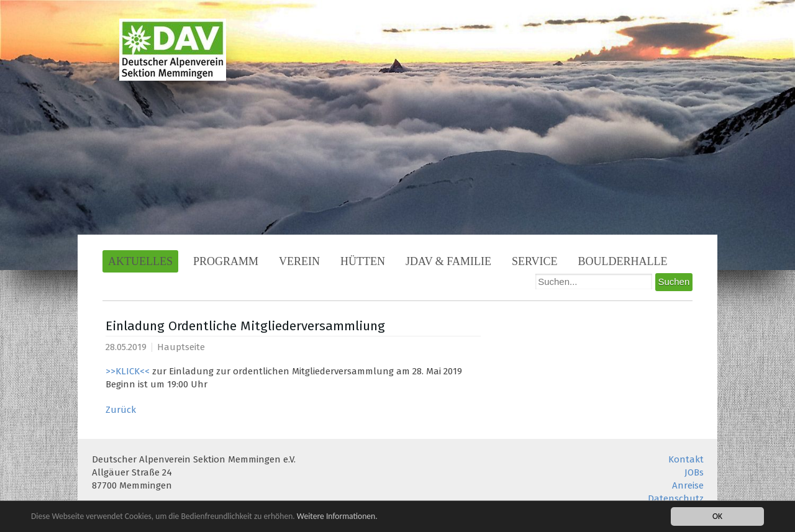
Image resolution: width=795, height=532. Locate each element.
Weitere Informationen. (337, 516)
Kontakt (686, 459)
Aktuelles (140, 261)
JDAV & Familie (448, 261)
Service (535, 261)
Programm (226, 261)
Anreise (688, 485)
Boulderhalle (623, 261)
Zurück (121, 410)
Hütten (363, 261)
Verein (299, 261)
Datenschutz (676, 498)
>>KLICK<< (128, 371)
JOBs (694, 472)
